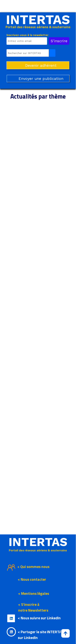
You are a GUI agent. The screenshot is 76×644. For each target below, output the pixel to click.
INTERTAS (38, 20)
